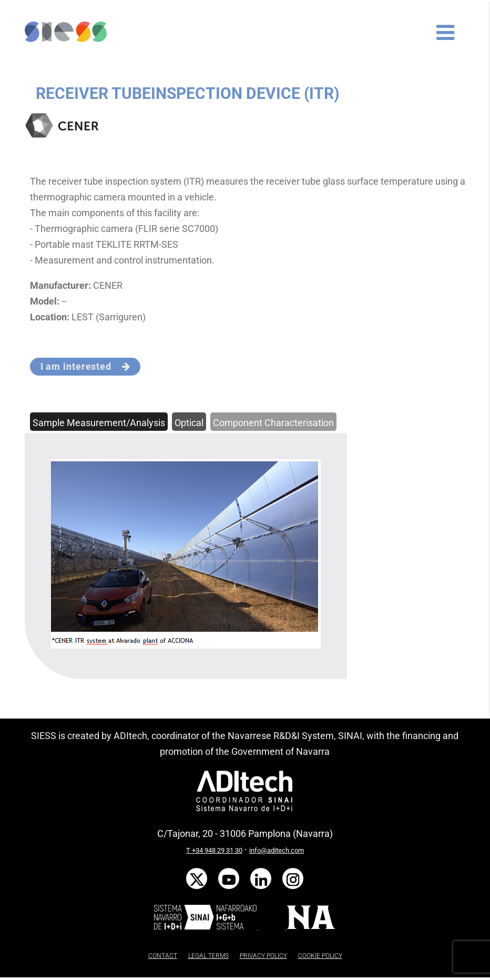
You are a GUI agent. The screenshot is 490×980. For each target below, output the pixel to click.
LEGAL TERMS (208, 956)
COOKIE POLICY (320, 956)
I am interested (85, 366)
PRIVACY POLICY (263, 956)
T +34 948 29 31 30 (214, 850)
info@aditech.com (277, 850)
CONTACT (163, 956)
